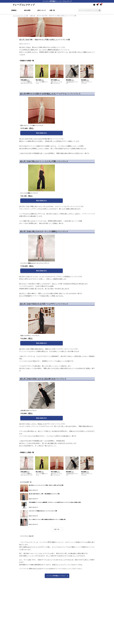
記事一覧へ (58, 529)
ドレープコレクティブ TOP (20, 16)
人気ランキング (41, 10)
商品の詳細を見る (42, 133)
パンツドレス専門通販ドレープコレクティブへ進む (57, 576)
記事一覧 (52, 10)
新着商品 (14, 10)
